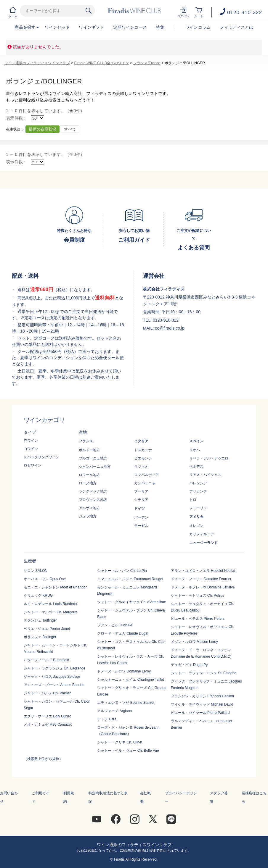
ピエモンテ (143, 458)
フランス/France (147, 63)
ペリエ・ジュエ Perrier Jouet (47, 629)
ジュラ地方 (88, 516)
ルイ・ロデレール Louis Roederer (50, 604)
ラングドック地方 (93, 491)
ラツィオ (141, 467)
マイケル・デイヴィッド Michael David (202, 704)
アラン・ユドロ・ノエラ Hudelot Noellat (203, 571)
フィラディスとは (237, 27)
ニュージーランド (203, 543)
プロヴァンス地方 (93, 500)
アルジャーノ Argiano (114, 711)
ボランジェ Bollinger (40, 637)
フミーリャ (198, 508)
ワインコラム (198, 27)
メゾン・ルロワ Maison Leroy (194, 642)
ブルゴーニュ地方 (93, 458)
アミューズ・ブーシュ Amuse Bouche (54, 685)
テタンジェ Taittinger (40, 620)
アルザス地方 (89, 508)
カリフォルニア (202, 534)
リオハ (195, 450)
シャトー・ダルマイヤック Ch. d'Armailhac (131, 602)
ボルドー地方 (89, 450)
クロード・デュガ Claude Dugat (123, 633)
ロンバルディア (147, 475)
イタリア (141, 441)
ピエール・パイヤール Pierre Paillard (200, 713)
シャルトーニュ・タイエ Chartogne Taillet (130, 680)
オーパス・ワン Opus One (45, 579)
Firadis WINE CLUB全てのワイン (102, 63)
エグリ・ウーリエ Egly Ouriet (47, 716)
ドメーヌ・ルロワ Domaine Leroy (124, 671)
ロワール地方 (89, 475)
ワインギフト (92, 27)
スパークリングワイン (41, 457)
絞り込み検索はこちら (53, 100)
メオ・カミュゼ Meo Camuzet (48, 725)
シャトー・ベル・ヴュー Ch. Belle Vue (128, 751)
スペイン (196, 441)
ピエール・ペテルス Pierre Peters (198, 619)
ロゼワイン (33, 465)
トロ (193, 500)
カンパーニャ (145, 483)
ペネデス (196, 467)
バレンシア (198, 483)
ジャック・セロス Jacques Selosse (52, 677)
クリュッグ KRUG (38, 596)
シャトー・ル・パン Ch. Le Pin (122, 571)
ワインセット (57, 27)
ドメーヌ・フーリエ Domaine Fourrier (201, 579)
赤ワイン (31, 441)
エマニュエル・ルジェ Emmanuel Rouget (130, 579)
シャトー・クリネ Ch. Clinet (120, 742)
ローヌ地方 (88, 483)
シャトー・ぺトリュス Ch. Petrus (198, 596)
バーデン (141, 517)
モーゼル (141, 526)
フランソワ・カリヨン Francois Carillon (202, 696)
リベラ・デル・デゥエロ (209, 458)
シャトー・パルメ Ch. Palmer (47, 693)
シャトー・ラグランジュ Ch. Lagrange (54, 668)
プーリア (141, 491)
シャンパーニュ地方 (95, 467)
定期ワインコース (130, 27)
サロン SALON (36, 571)
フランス (86, 441)
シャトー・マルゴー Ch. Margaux (50, 612)
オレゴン (196, 526)
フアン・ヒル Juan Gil (115, 625)
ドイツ (139, 509)
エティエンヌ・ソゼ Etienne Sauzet (126, 703)
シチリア (141, 500)
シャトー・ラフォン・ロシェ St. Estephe (204, 673)
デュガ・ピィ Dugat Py (189, 665)
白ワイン (31, 449)
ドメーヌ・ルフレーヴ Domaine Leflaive (203, 587)
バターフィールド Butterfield (46, 660)
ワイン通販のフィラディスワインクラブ (37, 63)
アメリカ (196, 517)
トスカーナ (143, 450)
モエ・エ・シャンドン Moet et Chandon (56, 587)
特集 (160, 27)
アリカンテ (198, 491)
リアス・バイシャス (205, 475)
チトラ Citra (107, 719)
